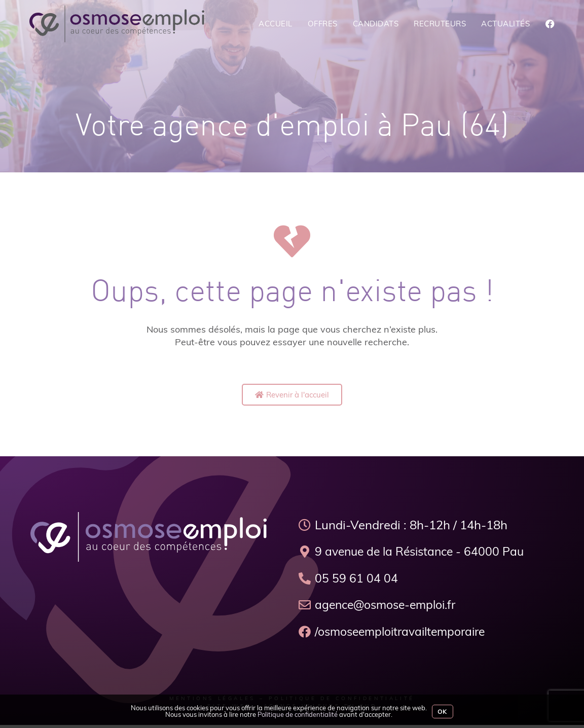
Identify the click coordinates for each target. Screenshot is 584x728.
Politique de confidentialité (298, 714)
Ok (442, 712)
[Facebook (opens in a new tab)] (550, 24)
